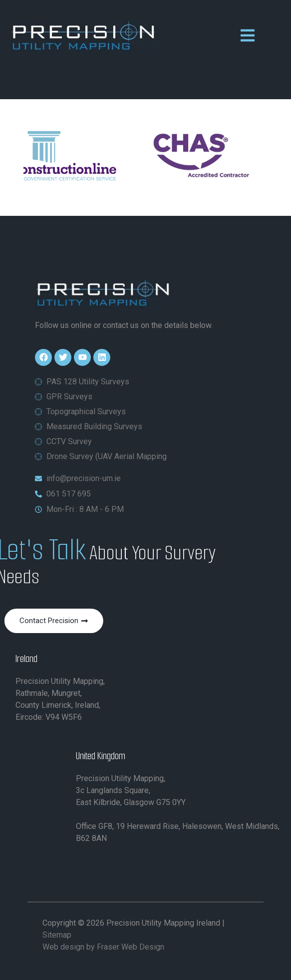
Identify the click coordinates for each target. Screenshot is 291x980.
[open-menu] (247, 37)
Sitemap (57, 935)
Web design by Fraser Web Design (103, 947)
